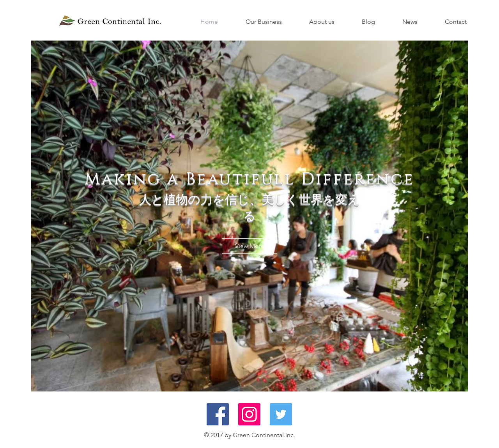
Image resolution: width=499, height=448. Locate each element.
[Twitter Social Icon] (281, 414)
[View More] (249, 246)
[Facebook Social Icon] (218, 414)
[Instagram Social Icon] (249, 414)
